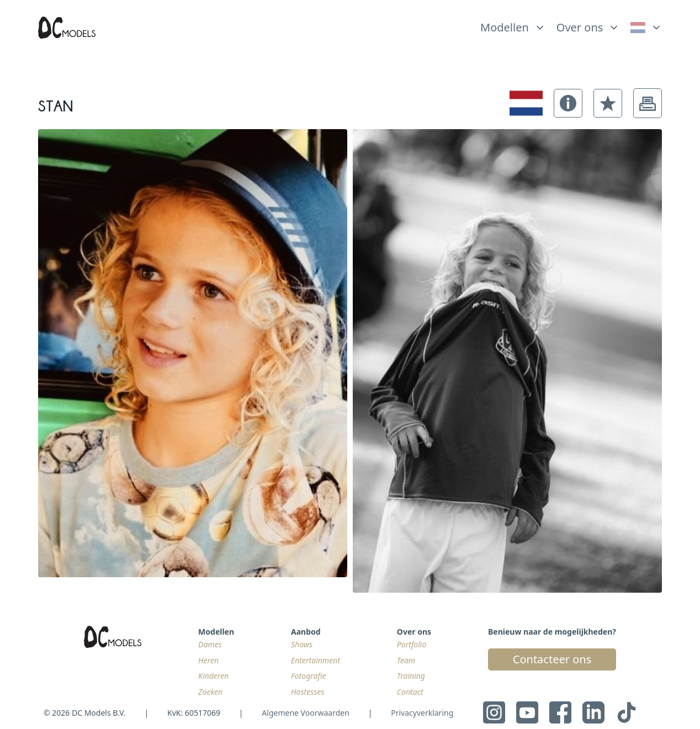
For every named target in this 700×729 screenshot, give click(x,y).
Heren (208, 660)
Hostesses (307, 692)
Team (406, 660)
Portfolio (412, 644)
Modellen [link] (505, 27)
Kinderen (213, 676)
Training (411, 676)
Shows (302, 644)
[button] (568, 103)
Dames (210, 644)
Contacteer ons (552, 659)
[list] (513, 25)
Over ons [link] (580, 27)
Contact (410, 692)
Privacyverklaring (422, 713)
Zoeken (210, 692)
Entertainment (315, 660)
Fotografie (309, 676)
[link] (646, 28)
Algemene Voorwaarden (305, 713)
